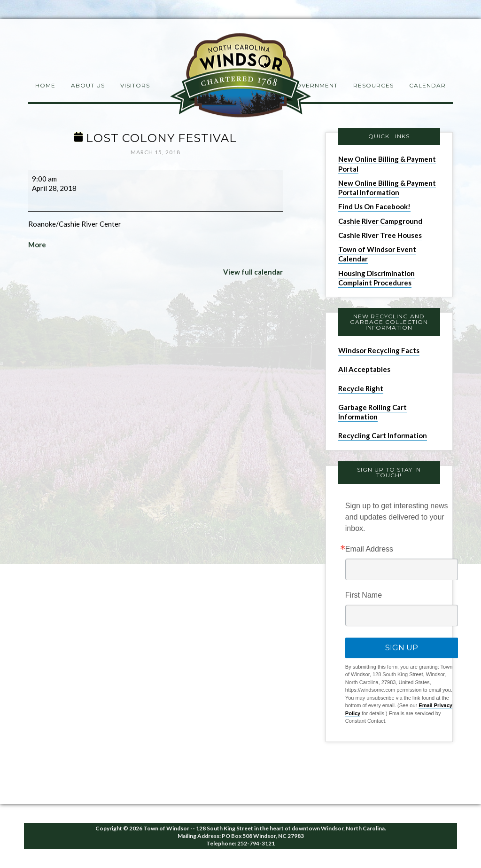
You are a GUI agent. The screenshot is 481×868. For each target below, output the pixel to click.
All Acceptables (364, 369)
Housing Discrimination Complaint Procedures (376, 278)
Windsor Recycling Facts (379, 350)
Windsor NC (240, 77)
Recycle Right (361, 388)
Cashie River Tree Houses (380, 235)
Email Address (369, 549)
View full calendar (253, 272)
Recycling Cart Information (383, 435)
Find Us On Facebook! (374, 206)
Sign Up (402, 648)
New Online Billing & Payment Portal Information (387, 188)
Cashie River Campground (380, 221)
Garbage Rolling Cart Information (372, 412)
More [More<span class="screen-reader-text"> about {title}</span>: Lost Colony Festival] (37, 245)
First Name (364, 595)
